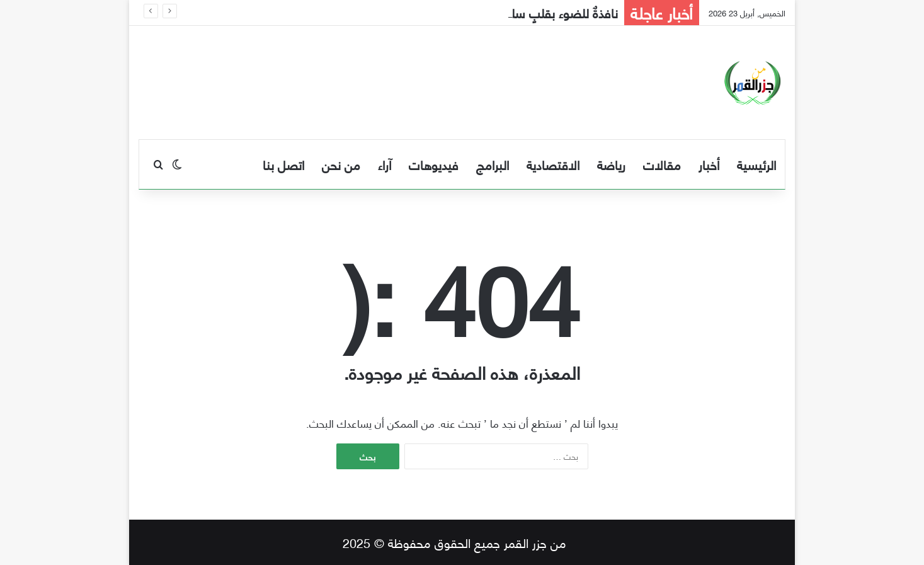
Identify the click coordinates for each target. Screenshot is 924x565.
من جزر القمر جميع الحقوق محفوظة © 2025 (454, 542)
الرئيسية (756, 164)
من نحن (341, 164)
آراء (385, 164)
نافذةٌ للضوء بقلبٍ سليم (558, 12)
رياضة (611, 164)
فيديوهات (434, 164)
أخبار (709, 164)
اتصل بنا (283, 164)
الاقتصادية (553, 164)
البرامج (493, 164)
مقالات (662, 164)
